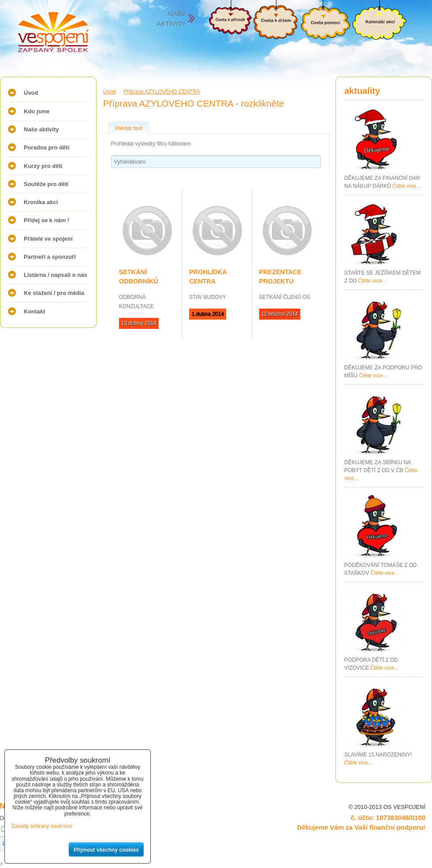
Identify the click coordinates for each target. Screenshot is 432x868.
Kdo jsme (37, 111)
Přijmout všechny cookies (106, 850)
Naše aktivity (41, 129)
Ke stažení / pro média (54, 293)
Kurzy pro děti (43, 166)
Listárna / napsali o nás (56, 275)
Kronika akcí (41, 202)
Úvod (31, 93)
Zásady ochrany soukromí (42, 826)
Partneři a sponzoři (50, 257)
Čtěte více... (406, 186)
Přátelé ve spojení (48, 239)
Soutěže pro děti (46, 184)
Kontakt (34, 311)
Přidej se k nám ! (47, 220)
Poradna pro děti (47, 147)
